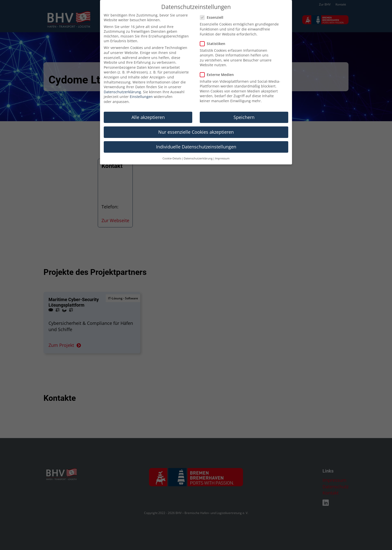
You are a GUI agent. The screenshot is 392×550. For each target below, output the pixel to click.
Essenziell (213, 10)
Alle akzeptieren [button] (148, 110)
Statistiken (214, 36)
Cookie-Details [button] (172, 151)
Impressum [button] (222, 151)
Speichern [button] (244, 110)
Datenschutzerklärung (122, 84)
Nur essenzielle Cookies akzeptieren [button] (196, 124)
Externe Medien (218, 67)
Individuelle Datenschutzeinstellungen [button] (196, 139)
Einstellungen (141, 89)
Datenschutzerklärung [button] (198, 151)
